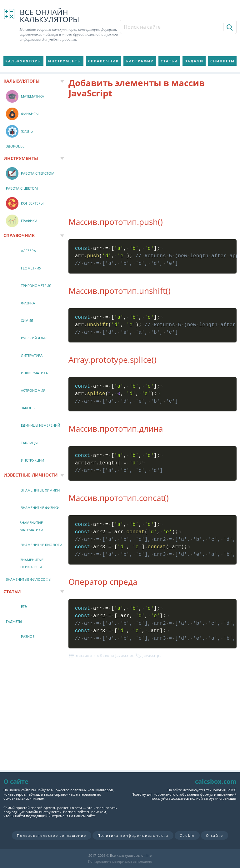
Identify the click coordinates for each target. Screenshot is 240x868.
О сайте (215, 835)
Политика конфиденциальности (133, 835)
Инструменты (65, 61)
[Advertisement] (153, 154)
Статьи (169, 61)
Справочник (103, 61)
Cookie (187, 835)
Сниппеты (222, 61)
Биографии (140, 61)
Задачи (194, 61)
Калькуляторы (23, 61)
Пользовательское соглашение (52, 835)
